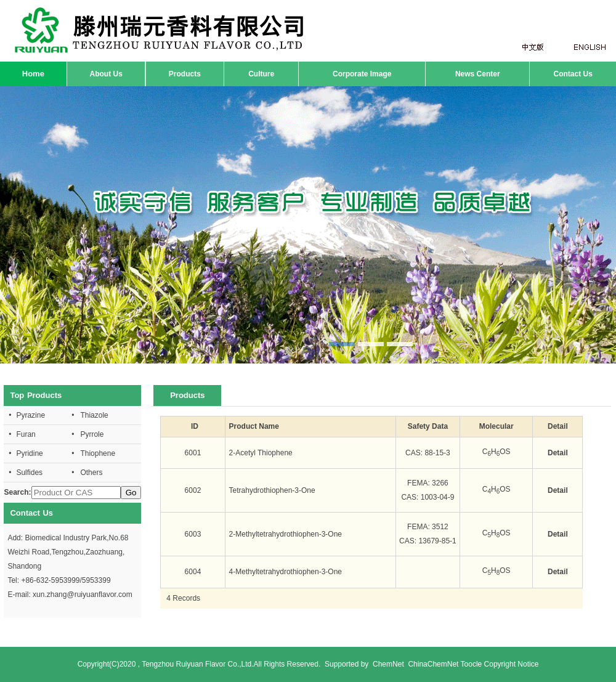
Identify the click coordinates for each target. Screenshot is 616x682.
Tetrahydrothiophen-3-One (272, 490)
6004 (193, 572)
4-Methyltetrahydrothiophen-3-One (286, 572)
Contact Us (573, 74)
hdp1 (308, 225)
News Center (478, 74)
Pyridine (29, 453)
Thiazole (94, 415)
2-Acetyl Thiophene (261, 453)
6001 (193, 453)
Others (91, 473)
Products (185, 74)
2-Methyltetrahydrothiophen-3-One (286, 534)
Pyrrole (92, 434)
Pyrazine (30, 415)
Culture (261, 74)
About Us (106, 74)
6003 (193, 534)
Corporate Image (362, 74)
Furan (26, 434)
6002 (193, 490)
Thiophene (98, 453)
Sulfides (29, 473)
